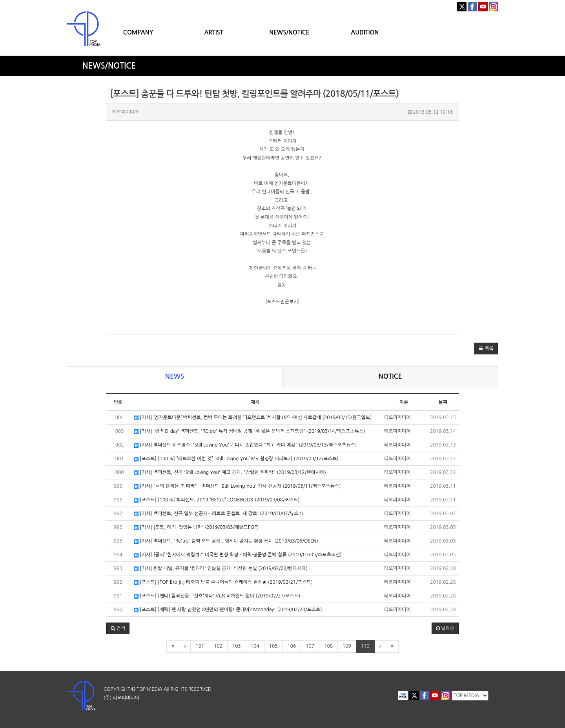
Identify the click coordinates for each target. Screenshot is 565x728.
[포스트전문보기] (282, 302)
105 (273, 646)
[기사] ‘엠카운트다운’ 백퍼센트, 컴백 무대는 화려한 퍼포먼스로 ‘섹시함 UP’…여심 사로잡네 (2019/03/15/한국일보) (253, 418)
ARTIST (214, 32)
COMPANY (138, 32)
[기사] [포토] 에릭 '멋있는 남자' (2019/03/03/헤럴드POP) (196, 527)
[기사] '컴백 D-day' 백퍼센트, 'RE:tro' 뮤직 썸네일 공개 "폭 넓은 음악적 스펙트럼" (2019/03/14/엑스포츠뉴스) (249, 431)
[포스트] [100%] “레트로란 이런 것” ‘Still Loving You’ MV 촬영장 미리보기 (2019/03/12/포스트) (236, 459)
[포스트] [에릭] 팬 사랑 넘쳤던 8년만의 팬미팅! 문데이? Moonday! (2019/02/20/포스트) (228, 610)
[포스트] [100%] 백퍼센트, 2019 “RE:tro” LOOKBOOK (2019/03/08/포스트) (217, 500)
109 (347, 646)
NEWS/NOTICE (289, 32)
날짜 (443, 402)
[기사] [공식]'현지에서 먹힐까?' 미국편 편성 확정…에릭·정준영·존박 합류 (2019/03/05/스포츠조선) (238, 555)
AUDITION (365, 32)
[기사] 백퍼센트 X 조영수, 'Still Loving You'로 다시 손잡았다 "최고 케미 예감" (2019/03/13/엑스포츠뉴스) (245, 445)
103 (237, 646)
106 (292, 646)
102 (218, 646)
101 (200, 646)
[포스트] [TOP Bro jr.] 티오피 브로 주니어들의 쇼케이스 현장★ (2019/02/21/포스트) (223, 582)
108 (328, 646)
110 (365, 646)
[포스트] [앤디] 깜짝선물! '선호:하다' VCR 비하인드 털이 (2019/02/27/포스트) (217, 596)
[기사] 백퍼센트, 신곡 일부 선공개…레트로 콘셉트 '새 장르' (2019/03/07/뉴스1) (219, 514)
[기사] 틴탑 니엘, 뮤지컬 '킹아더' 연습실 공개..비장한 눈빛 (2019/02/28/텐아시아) (221, 569)
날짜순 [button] (445, 628)
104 (255, 646)
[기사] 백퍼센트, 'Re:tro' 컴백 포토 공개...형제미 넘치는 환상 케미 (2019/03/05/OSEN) (226, 541)
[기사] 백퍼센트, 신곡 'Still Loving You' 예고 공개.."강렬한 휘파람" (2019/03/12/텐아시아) (230, 473)
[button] (486, 349)
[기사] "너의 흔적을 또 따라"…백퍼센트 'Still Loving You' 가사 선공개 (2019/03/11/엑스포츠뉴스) (237, 486)
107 (310, 646)
